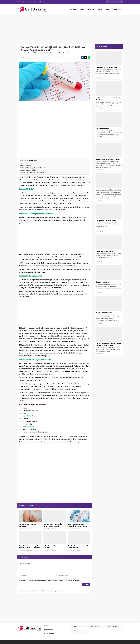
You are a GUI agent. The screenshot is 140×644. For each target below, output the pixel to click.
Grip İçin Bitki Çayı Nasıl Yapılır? (106, 221)
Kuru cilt (25, 413)
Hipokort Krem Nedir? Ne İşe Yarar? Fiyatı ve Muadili (53, 525)
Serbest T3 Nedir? (26, 166)
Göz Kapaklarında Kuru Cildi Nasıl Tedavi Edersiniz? (79, 547)
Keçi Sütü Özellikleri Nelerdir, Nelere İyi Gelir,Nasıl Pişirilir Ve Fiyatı (109, 344)
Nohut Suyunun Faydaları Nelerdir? (52, 547)
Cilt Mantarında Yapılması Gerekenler (28, 525)
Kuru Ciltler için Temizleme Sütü (106, 67)
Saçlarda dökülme (29, 416)
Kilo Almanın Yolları (102, 129)
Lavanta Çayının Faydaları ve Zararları (108, 190)
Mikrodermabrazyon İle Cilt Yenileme (108, 159)
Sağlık (28, 53)
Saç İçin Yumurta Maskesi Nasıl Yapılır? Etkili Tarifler (108, 99)
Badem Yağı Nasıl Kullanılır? (105, 251)
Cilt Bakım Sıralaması (102, 282)
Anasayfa (23, 53)
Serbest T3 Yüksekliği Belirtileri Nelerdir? (33, 168)
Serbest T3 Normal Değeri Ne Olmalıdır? (33, 172)
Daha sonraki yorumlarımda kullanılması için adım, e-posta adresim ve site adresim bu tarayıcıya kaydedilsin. (50, 580)
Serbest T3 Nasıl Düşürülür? (29, 170)
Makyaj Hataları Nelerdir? (104, 313)
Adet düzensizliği (28, 427)
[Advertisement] (56, 29)
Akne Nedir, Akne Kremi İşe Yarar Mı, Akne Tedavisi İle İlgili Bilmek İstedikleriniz (30, 548)
